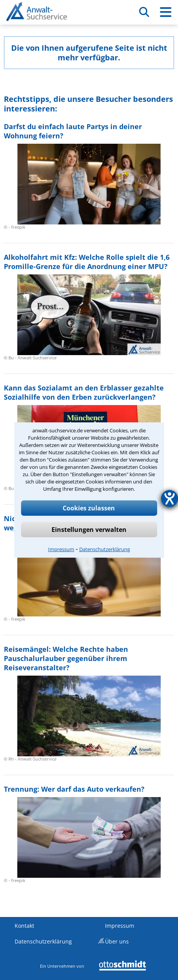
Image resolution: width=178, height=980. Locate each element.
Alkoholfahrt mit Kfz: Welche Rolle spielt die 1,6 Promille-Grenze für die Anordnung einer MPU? (87, 262)
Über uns (117, 941)
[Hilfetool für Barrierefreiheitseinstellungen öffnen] (170, 498)
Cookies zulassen (89, 508)
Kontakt (24, 926)
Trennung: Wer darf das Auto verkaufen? (74, 789)
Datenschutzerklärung (105, 549)
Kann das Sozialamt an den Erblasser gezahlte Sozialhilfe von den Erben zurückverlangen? (84, 392)
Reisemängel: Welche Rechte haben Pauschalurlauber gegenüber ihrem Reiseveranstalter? (66, 658)
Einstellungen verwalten (89, 530)
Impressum (61, 549)
